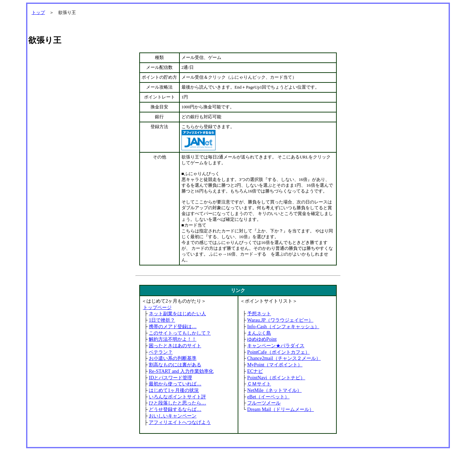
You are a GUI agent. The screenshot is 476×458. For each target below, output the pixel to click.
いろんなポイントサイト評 (177, 397)
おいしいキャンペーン (173, 416)
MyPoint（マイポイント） (275, 365)
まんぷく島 (259, 333)
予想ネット (259, 314)
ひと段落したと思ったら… (177, 403)
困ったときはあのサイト (175, 346)
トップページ (157, 307)
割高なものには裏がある (175, 365)
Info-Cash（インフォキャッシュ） (283, 326)
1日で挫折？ (162, 320)
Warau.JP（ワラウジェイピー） (280, 320)
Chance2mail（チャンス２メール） (284, 358)
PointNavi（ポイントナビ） (276, 378)
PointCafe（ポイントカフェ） (279, 352)
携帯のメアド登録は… (173, 326)
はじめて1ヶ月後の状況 (174, 390)
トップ (38, 13)
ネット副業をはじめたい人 (177, 314)
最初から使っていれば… (175, 384)
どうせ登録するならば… (175, 409)
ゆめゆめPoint (262, 339)
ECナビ (255, 371)
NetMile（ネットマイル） (274, 390)
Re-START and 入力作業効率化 (181, 371)
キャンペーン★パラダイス (276, 346)
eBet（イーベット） (268, 397)
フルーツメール (264, 403)
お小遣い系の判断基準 (173, 358)
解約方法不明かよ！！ (173, 339)
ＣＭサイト (259, 384)
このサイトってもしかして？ (180, 333)
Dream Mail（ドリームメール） (281, 409)
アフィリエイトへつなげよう (180, 422)
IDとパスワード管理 (170, 378)
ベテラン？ (161, 352)
